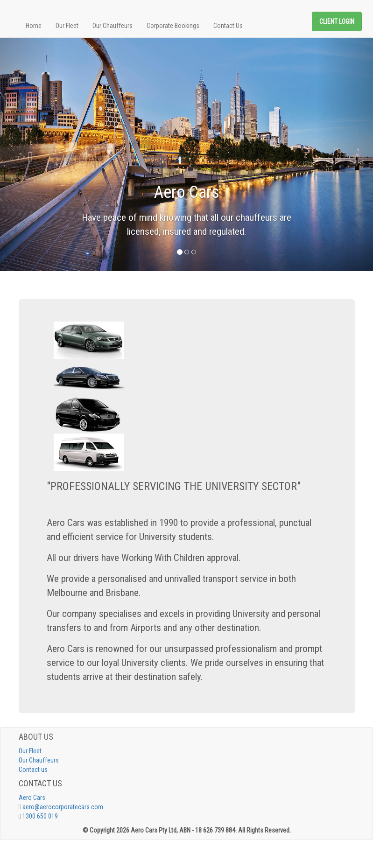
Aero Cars (32, 798)
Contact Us (228, 26)
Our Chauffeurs (113, 26)
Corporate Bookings (173, 26)
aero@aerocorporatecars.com (63, 807)
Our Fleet (67, 26)
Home (34, 26)
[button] (28, 154)
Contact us (33, 770)
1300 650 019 (40, 816)
